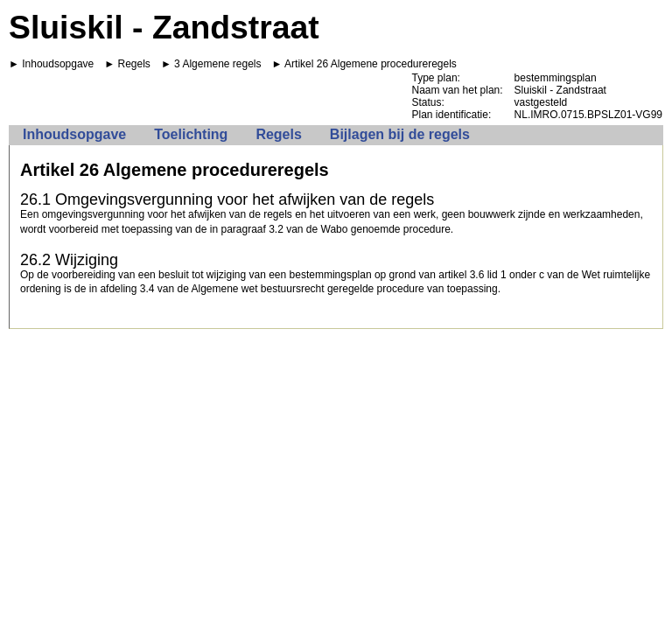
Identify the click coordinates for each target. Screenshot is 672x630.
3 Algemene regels (217, 64)
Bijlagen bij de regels (400, 134)
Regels (134, 64)
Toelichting (191, 134)
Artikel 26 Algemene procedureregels (371, 64)
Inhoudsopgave (58, 64)
